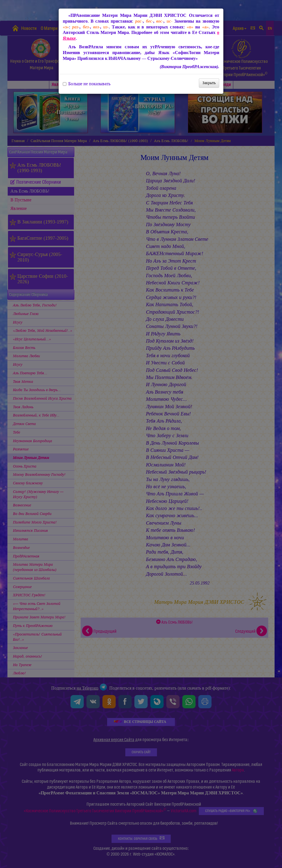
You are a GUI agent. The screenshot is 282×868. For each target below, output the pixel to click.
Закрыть (209, 83)
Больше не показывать (87, 84)
